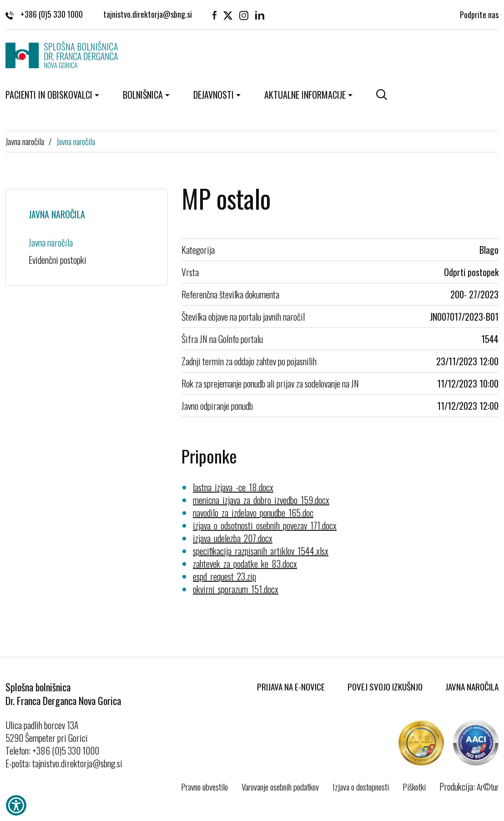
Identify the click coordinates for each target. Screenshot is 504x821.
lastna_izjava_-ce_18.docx (233, 487)
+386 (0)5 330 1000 (44, 14)
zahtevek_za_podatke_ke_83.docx (245, 564)
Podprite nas (479, 14)
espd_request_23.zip (224, 576)
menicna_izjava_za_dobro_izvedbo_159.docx (261, 500)
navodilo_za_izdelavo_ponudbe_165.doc (253, 513)
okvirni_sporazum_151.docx (236, 589)
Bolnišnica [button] (143, 95)
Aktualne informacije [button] (305, 95)
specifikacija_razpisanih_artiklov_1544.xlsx (261, 551)
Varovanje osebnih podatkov (280, 786)
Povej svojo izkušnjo (385, 686)
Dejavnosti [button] (214, 95)
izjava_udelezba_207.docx (233, 538)
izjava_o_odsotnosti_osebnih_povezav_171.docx (265, 525)
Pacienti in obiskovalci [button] (49, 95)
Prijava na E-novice (291, 686)
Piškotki (414, 786)
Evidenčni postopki (58, 260)
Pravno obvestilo (204, 786)
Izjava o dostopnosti (361, 786)
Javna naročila (25, 141)
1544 (490, 339)
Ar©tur (488, 786)
